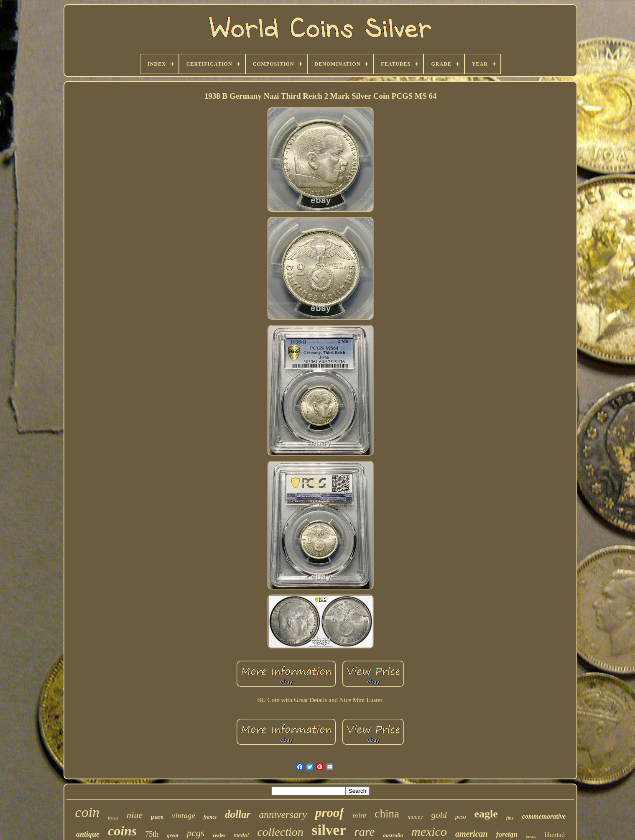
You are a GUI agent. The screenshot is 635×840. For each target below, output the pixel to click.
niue (135, 815)
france (113, 818)
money (415, 817)
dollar (238, 814)
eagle (486, 814)
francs (210, 817)
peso (461, 817)
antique (88, 834)
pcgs (196, 833)
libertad (555, 835)
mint (360, 816)
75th (152, 834)
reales (219, 835)
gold (439, 815)
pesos (531, 836)
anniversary (283, 814)
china (387, 814)
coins (122, 831)
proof (330, 813)
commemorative (544, 816)
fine (510, 818)
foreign (507, 834)
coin (88, 812)
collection (280, 832)
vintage (184, 816)
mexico (429, 831)
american (472, 834)
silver (329, 830)
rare (364, 832)
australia (393, 835)
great (172, 835)
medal (241, 835)
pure (157, 817)
